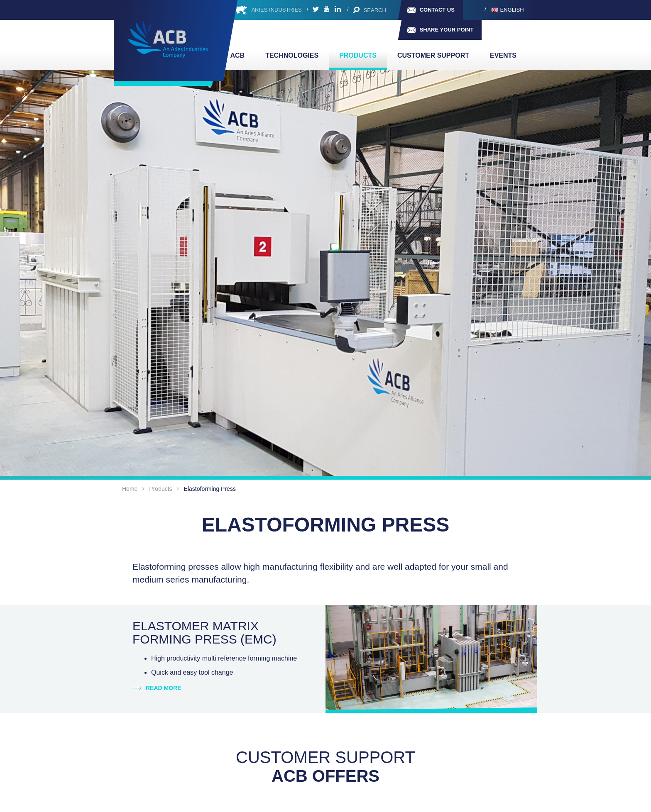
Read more (164, 688)
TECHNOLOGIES (292, 55)
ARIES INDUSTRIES (276, 10)
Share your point (447, 30)
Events (503, 55)
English (512, 10)
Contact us (437, 10)
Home (130, 489)
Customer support (433, 55)
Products (358, 55)
